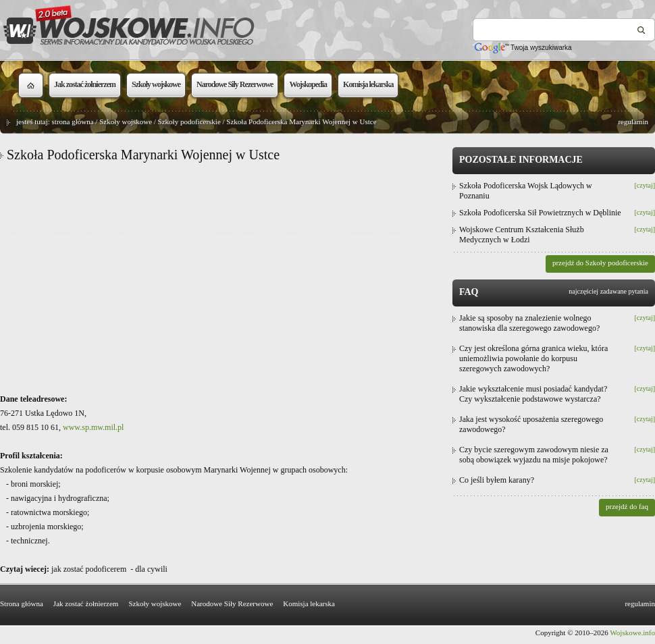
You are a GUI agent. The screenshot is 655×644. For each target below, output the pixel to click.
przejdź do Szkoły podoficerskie (600, 263)
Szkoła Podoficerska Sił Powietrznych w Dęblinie (540, 213)
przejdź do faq (627, 506)
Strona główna (22, 603)
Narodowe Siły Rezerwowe (232, 603)
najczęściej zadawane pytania (608, 291)
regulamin (633, 122)
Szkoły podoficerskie (189, 122)
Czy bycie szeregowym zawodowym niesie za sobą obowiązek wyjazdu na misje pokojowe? (534, 455)
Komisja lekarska (309, 603)
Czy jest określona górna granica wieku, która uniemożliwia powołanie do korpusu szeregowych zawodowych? (533, 358)
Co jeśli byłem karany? (497, 480)
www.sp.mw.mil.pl (93, 427)
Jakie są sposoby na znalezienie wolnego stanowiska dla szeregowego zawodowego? (529, 323)
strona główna (73, 122)
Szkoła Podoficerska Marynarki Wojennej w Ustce (301, 122)
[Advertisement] (223, 277)
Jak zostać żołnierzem (86, 603)
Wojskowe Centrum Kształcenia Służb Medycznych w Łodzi (522, 235)
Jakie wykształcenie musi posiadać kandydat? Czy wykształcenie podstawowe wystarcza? (533, 394)
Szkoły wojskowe (126, 122)
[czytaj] (645, 185)
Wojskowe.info (632, 633)
